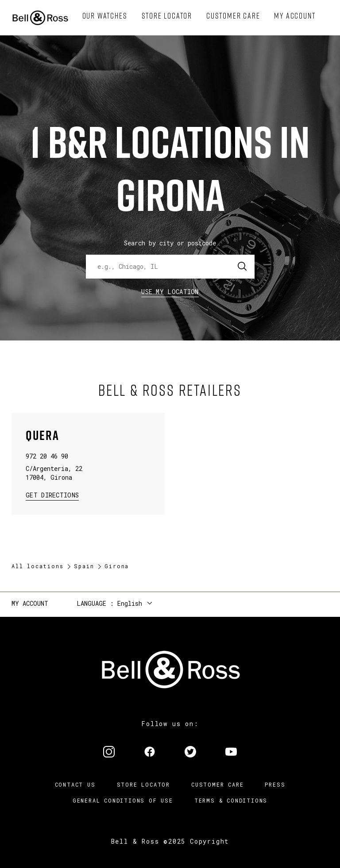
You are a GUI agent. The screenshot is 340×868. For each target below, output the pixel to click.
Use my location (170, 292)
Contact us (75, 784)
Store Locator (143, 784)
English (130, 603)
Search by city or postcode (170, 243)
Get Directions (52, 495)
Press (275, 784)
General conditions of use (123, 800)
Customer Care (217, 784)
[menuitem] (105, 16)
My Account (30, 603)
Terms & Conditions (231, 800)
